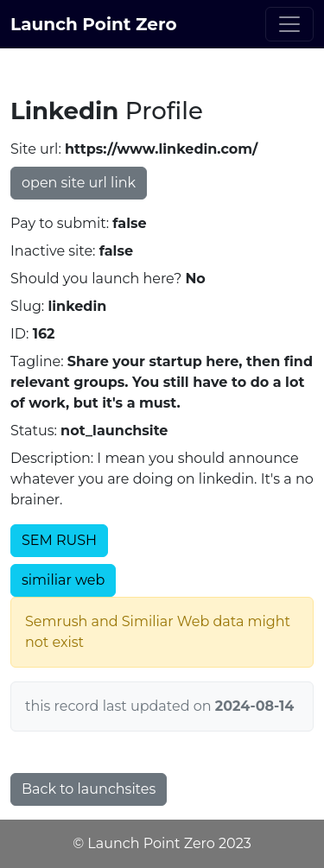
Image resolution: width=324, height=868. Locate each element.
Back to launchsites (89, 789)
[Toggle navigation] (289, 24)
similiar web (63, 580)
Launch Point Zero (94, 24)
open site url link (79, 183)
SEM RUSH (59, 540)
